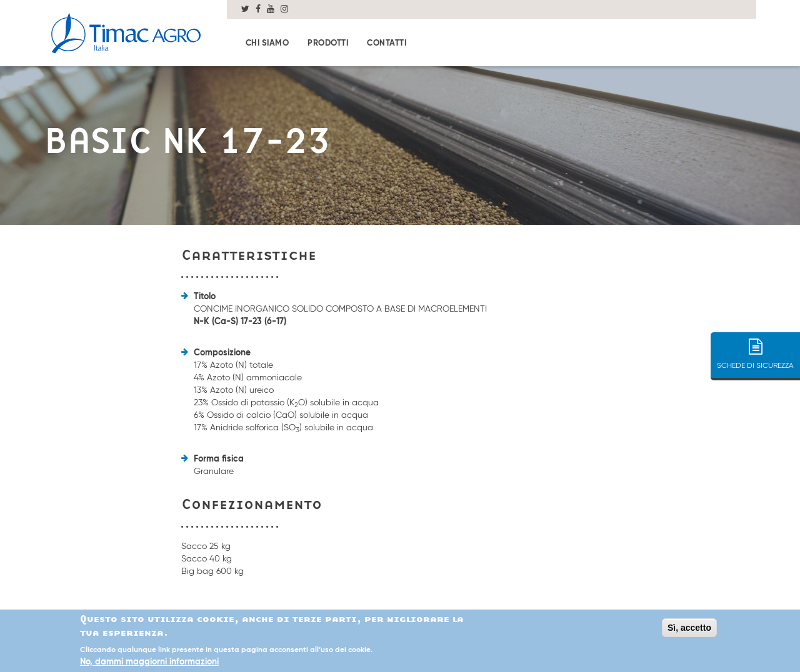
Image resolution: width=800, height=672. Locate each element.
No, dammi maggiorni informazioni (149, 664)
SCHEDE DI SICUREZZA (755, 350)
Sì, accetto (689, 629)
